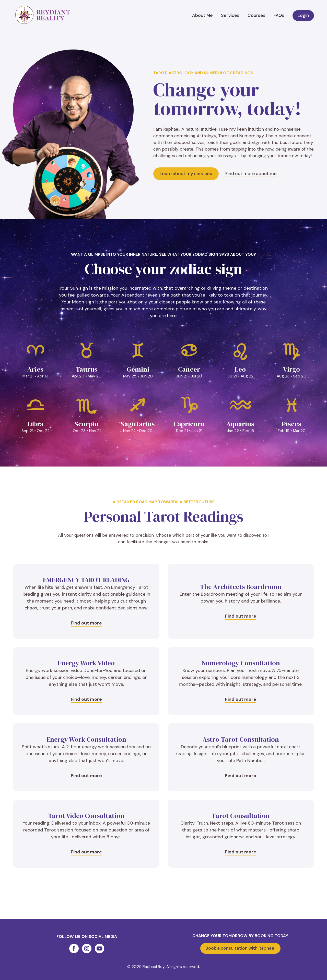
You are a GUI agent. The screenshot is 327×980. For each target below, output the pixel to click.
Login (303, 15)
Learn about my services (186, 174)
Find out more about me (251, 174)
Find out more (86, 623)
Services (230, 15)
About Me (202, 15)
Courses (256, 15)
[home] (43, 15)
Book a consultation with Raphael (240, 948)
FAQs (279, 15)
